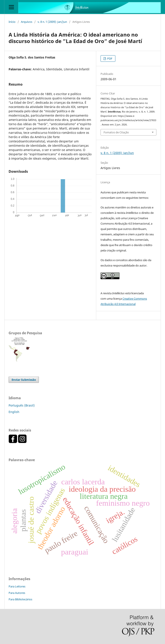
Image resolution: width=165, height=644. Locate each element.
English (14, 412)
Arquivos (27, 22)
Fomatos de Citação (116, 132)
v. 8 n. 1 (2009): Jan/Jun (52, 22)
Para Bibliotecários (20, 599)
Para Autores (17, 593)
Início (12, 22)
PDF (109, 59)
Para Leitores (17, 586)
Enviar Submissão (24, 380)
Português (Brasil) (22, 405)
